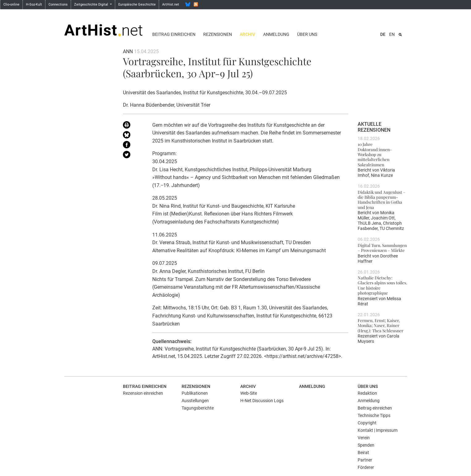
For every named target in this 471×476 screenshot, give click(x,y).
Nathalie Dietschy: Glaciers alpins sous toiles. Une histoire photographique (382, 285)
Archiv (247, 34)
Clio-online (11, 4)
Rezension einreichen (143, 393)
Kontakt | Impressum (378, 430)
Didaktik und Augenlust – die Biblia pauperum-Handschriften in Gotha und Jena (382, 200)
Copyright (367, 423)
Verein (364, 438)
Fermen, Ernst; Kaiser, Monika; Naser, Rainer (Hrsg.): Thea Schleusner (381, 325)
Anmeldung (276, 34)
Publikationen (195, 393)
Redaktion (367, 393)
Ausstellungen (195, 401)
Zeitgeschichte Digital (92, 4)
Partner (365, 460)
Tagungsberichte (198, 408)
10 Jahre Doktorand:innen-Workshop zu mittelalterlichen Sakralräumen (375, 154)
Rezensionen (218, 34)
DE (383, 34)
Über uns (307, 34)
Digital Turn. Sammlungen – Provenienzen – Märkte (382, 248)
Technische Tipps (374, 415)
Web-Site (249, 393)
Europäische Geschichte (137, 4)
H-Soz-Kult (34, 4)
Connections (58, 4)
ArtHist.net (171, 4)
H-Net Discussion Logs (262, 401)
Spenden (366, 445)
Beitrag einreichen (174, 34)
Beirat (363, 453)
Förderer (366, 467)
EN (392, 34)
